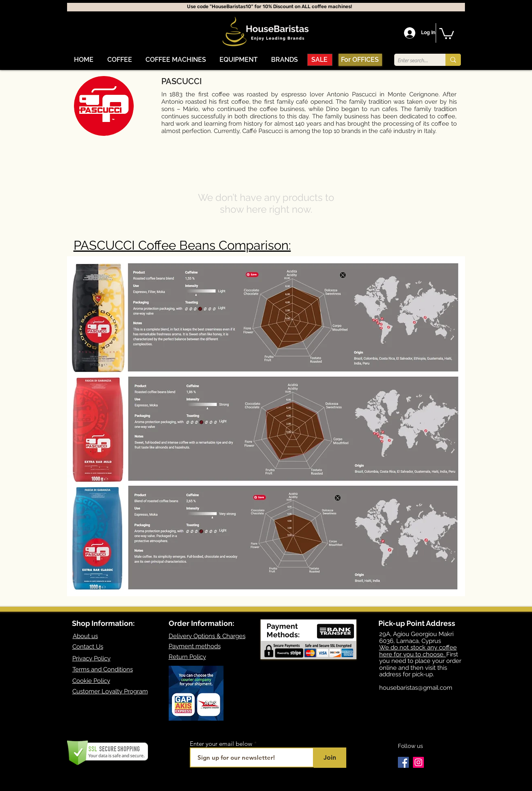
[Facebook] (403, 762)
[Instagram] (418, 762)
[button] (120, 60)
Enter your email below (221, 744)
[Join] (330, 758)
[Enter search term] (413, 61)
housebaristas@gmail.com (416, 688)
